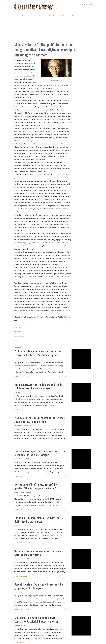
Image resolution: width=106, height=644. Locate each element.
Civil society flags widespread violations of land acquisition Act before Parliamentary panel (38, 353)
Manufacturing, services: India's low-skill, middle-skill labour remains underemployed (39, 386)
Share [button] (70, 325)
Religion (17, 327)
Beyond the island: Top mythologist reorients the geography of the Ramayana (39, 586)
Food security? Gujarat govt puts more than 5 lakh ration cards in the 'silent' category (40, 453)
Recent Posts (63, 16)
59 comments (24, 576)
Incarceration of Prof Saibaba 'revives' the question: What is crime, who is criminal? (36, 486)
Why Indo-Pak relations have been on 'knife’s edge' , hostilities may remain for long (40, 420)
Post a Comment (19, 337)
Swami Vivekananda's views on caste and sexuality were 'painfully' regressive (40, 553)
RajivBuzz (73, 16)
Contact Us (52, 16)
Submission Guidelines (38, 16)
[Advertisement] (53, 29)
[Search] (84, 5)
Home (16, 16)
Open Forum (25, 16)
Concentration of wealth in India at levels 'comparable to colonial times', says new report (38, 619)
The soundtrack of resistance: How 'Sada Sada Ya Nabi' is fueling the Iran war (39, 520)
